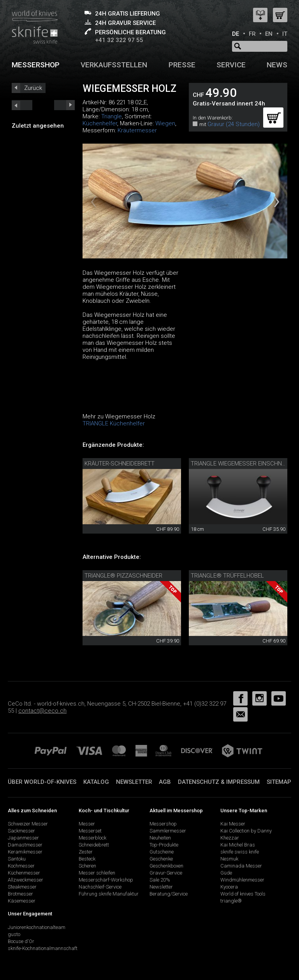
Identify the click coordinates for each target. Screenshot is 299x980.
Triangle (112, 116)
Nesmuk (229, 859)
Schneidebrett (94, 845)
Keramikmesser (25, 852)
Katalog (96, 782)
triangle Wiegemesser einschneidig (243, 464)
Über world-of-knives (42, 782)
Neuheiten (160, 838)
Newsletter (134, 782)
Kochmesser (21, 866)
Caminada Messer (241, 866)
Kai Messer (233, 824)
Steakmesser (22, 887)
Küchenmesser (24, 873)
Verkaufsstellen (114, 65)
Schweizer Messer (28, 824)
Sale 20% (160, 880)
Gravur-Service (166, 873)
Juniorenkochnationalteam (37, 927)
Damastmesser (25, 845)
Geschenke (161, 859)
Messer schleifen (97, 873)
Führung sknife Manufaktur (109, 894)
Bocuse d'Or (21, 941)
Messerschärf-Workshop (106, 880)
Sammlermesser (168, 831)
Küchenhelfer (100, 123)
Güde (226, 873)
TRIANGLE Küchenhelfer (114, 423)
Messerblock (92, 838)
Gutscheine (162, 852)
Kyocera (229, 887)
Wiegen (165, 123)
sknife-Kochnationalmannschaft (43, 948)
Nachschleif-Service (100, 887)
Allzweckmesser (26, 880)
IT (285, 34)
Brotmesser (20, 894)
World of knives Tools (243, 894)
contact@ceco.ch (42, 711)
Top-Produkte (164, 845)
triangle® (231, 901)
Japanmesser (23, 838)
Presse (182, 65)
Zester (86, 852)
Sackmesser (21, 831)
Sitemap (279, 782)
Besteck (87, 859)
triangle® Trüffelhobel (227, 576)
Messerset (90, 831)
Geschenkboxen (166, 866)
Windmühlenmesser (242, 880)
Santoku (17, 859)
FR (252, 34)
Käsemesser (22, 901)
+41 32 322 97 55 (119, 40)
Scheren (87, 866)
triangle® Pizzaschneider (123, 576)
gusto (14, 934)
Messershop (36, 65)
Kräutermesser (137, 130)
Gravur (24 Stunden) (234, 124)
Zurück (33, 88)
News (277, 65)
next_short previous (22, 105)
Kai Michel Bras (238, 845)
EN (269, 34)
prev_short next (64, 105)
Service (231, 65)
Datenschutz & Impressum (219, 782)
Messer (87, 824)
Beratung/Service (169, 894)
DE (236, 34)
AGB (165, 782)
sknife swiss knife (240, 852)
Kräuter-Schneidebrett (120, 464)
